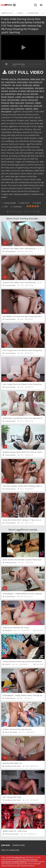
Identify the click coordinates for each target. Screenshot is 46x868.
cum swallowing (28, 97)
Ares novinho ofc (36, 82)
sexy (12, 109)
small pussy (20, 109)
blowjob (11, 97)
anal (17, 88)
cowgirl (18, 97)
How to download (10, 850)
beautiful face (10, 94)
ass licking (22, 91)
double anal (27, 85)
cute (37, 97)
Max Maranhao (23, 79)
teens (3, 88)
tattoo (36, 109)
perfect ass (28, 106)
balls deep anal (33, 91)
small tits (29, 109)
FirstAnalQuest (10, 597)
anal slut (5, 91)
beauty (19, 94)
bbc (14, 85)
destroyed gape (13, 100)
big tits (19, 85)
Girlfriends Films (11, 563)
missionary (29, 103)
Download (16, 207)
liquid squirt (20, 103)
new (21, 106)
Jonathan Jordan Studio (13, 766)
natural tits (14, 106)
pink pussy (5, 109)
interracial (5, 103)
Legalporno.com (7, 5)
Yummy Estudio (10, 203)
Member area (19, 845)
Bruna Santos (23, 82)
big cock (26, 94)
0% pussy (10, 88)
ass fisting (13, 91)
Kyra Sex (13, 79)
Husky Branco (11, 82)
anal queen (39, 88)
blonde (4, 97)
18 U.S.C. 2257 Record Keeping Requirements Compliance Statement (19, 861)
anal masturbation (27, 88)
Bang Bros (9, 630)
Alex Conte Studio (11, 732)
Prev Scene (14, 211)
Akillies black (35, 79)
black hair (34, 94)
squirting (36, 85)
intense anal (33, 100)
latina (12, 103)
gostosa (24, 100)
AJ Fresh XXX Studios (12, 834)
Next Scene (32, 211)
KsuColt (8, 664)
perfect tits (38, 106)
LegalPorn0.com (19, 857)
